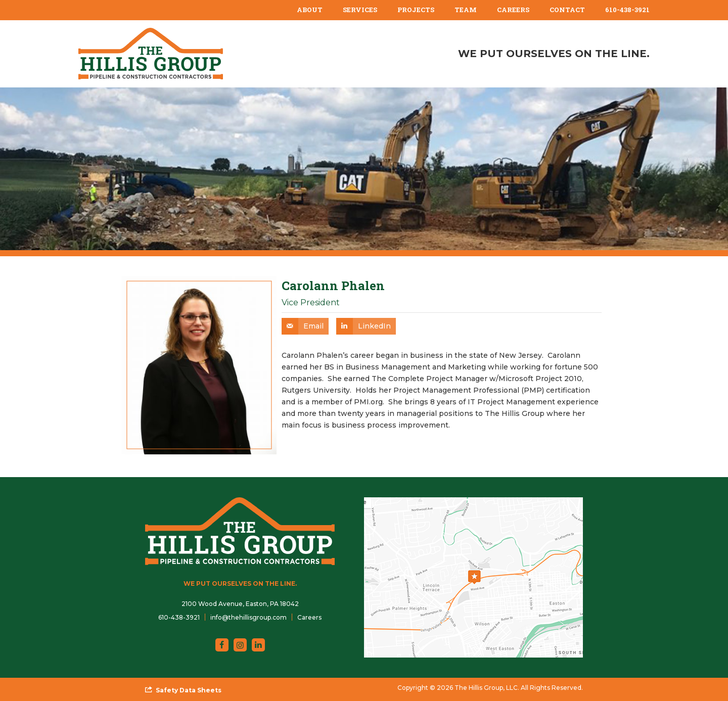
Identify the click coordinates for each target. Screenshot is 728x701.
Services (360, 10)
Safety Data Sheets (189, 690)
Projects (416, 10)
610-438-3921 (627, 10)
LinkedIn (374, 326)
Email (313, 326)
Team (466, 10)
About (310, 10)
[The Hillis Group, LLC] (151, 54)
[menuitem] (310, 10)
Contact (567, 10)
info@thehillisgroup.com (248, 617)
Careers (513, 10)
